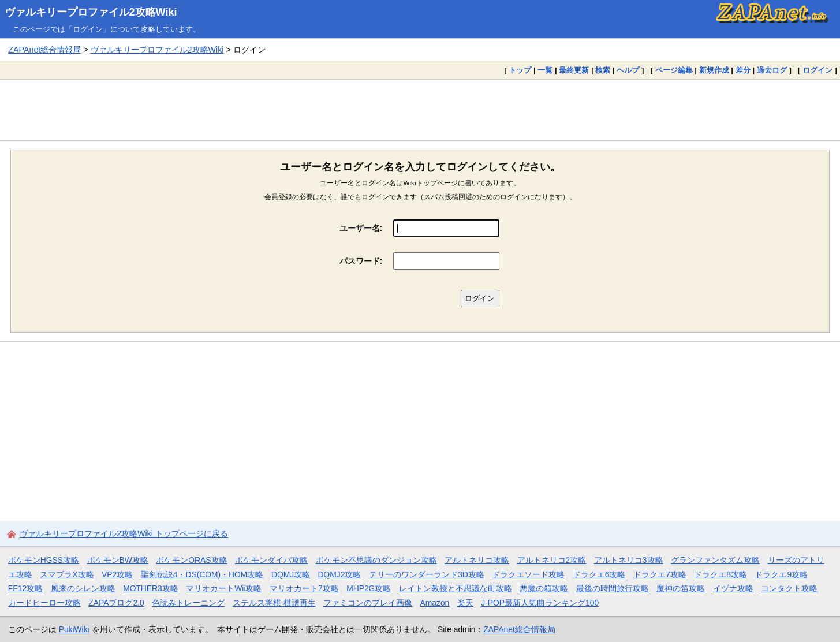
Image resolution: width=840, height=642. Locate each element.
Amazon (435, 603)
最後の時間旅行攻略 (613, 588)
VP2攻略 (117, 574)
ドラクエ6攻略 (599, 574)
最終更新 (574, 70)
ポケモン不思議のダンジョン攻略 (376, 560)
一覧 (545, 70)
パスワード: (361, 261)
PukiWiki (74, 629)
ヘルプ (628, 70)
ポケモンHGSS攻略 (44, 560)
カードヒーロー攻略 (44, 603)
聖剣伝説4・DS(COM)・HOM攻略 (202, 574)
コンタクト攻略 (789, 588)
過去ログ (772, 70)
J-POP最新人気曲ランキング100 (540, 603)
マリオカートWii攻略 (224, 588)
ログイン (817, 70)
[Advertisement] (420, 110)
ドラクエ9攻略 (781, 574)
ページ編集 (674, 70)
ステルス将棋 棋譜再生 (274, 603)
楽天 (465, 603)
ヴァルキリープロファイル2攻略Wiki (91, 12)
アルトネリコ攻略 (477, 560)
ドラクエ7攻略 (660, 574)
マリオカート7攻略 (304, 588)
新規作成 (714, 70)
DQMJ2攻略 (340, 574)
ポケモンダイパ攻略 (271, 560)
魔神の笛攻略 (681, 588)
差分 (743, 70)
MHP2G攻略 (369, 588)
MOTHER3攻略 (151, 588)
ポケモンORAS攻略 (191, 560)
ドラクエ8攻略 (720, 574)
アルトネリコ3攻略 (629, 560)
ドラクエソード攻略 (528, 574)
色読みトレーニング (188, 603)
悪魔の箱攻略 (544, 588)
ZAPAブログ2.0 (116, 603)
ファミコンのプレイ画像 (368, 603)
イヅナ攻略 (733, 588)
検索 (603, 70)
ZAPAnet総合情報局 (44, 50)
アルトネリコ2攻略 (552, 560)
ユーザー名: (361, 228)
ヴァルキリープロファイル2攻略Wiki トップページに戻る (124, 533)
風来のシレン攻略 (83, 588)
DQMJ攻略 (291, 574)
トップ (520, 70)
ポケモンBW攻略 (118, 560)
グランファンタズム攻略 (715, 560)
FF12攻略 (25, 588)
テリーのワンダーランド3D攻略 (427, 574)
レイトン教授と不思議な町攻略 (456, 588)
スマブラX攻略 (67, 574)
